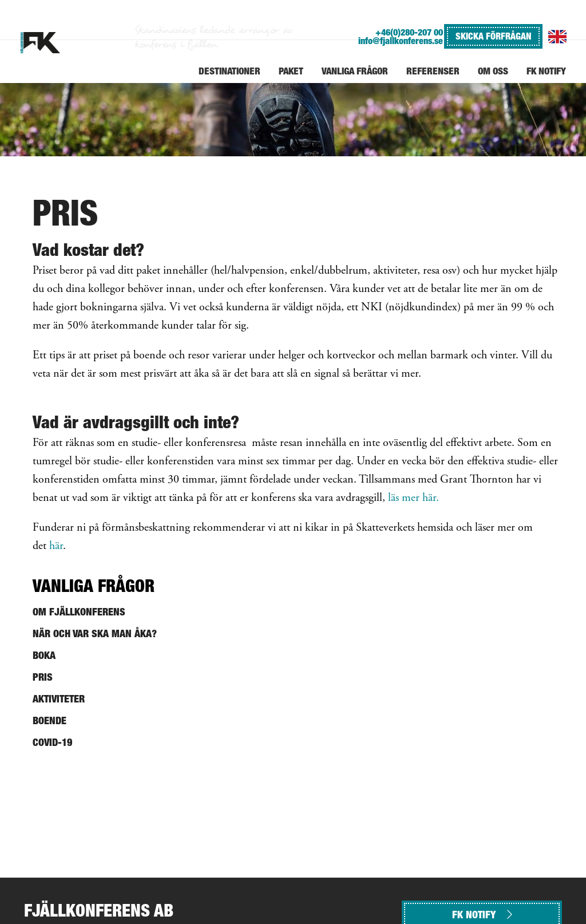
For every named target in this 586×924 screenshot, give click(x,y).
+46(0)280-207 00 (409, 32)
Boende (50, 720)
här (56, 546)
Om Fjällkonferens (79, 612)
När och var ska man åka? (95, 633)
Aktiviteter (59, 699)
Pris (43, 677)
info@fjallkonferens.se (401, 41)
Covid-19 (52, 742)
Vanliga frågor (94, 586)
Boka (44, 655)
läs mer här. (413, 498)
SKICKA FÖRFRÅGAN (493, 36)
